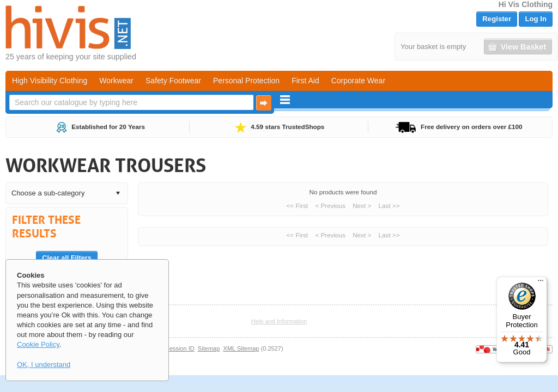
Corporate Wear (358, 81)
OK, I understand (44, 365)
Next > (362, 206)
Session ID (180, 348)
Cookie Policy (38, 344)
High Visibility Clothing (50, 81)
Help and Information (279, 321)
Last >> (389, 206)
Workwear (116, 81)
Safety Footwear (173, 81)
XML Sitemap (241, 348)
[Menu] (541, 283)
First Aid (305, 81)
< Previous (330, 206)
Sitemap (209, 348)
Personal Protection (246, 81)
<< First (298, 206)
